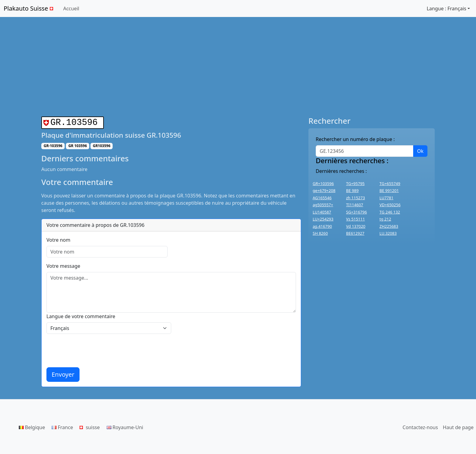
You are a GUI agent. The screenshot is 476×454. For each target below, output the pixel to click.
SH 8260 (320, 233)
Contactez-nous (420, 426)
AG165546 (322, 198)
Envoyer (63, 373)
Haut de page (458, 426)
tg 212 (385, 219)
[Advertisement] (238, 67)
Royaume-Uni (125, 426)
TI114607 (355, 205)
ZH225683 (389, 226)
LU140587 (322, 212)
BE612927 (355, 233)
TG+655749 (390, 183)
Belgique (32, 426)
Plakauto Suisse (29, 8)
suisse (90, 426)
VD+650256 (390, 205)
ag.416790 (322, 226)
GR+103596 (323, 183)
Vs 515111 (355, 219)
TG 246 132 (390, 212)
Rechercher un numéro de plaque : (355, 139)
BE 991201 (389, 190)
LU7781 (386, 198)
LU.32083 (388, 233)
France (62, 426)
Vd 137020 (356, 226)
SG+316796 (357, 212)
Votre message (63, 265)
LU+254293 (323, 219)
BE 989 (352, 190)
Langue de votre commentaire (81, 315)
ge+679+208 (324, 190)
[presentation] (93, 349)
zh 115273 (355, 198)
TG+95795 (355, 183)
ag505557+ (323, 205)
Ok (420, 151)
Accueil (71, 8)
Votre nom (58, 239)
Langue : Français (446, 8)
